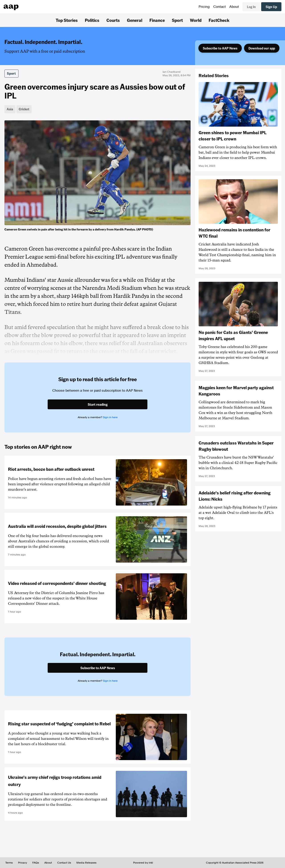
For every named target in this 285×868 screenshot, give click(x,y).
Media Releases (86, 863)
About (234, 7)
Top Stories (67, 20)
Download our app (262, 48)
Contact (220, 7)
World (196, 20)
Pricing (204, 7)
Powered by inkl (143, 863)
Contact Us (64, 863)
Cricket (24, 109)
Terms (9, 863)
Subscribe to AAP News (220, 48)
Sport (177, 20)
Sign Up (271, 7)
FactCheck (219, 20)
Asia (10, 109)
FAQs (36, 863)
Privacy (22, 863)
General (135, 20)
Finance (157, 20)
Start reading (98, 404)
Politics (92, 20)
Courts (113, 20)
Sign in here (110, 417)
